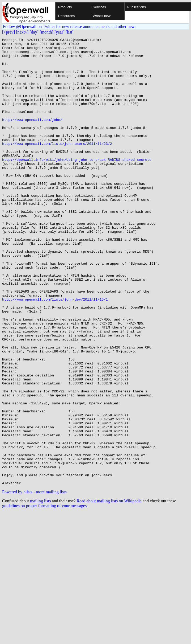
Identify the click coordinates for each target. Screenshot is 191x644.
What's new (102, 16)
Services (99, 7)
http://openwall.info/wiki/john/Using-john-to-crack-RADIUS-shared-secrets (77, 184)
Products (65, 7)
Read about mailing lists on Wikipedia (109, 590)
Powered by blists (17, 581)
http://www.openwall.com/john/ (32, 136)
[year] (60, 32)
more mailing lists (51, 581)
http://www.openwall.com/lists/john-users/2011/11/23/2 (57, 165)
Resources (66, 16)
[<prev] (9, 32)
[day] (34, 32)
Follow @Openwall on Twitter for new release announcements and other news (70, 26)
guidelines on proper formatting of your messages (44, 595)
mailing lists (41, 590)
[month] (46, 32)
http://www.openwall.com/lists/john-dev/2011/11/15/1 (55, 352)
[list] (70, 32)
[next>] (22, 32)
